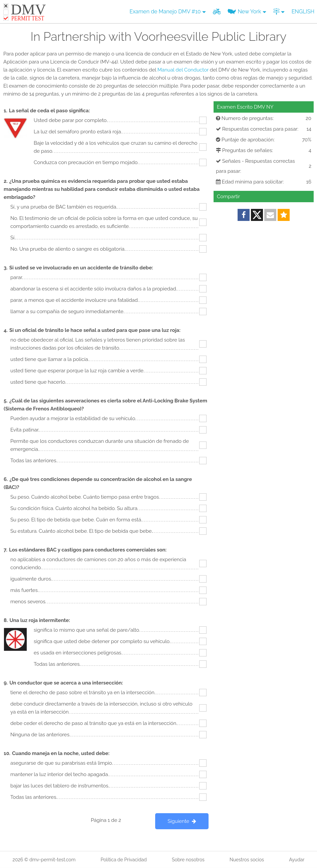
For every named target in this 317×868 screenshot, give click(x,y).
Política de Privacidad (123, 860)
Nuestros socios (247, 860)
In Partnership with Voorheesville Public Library (159, 36)
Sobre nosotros (188, 860)
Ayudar (297, 860)
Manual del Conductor (183, 70)
